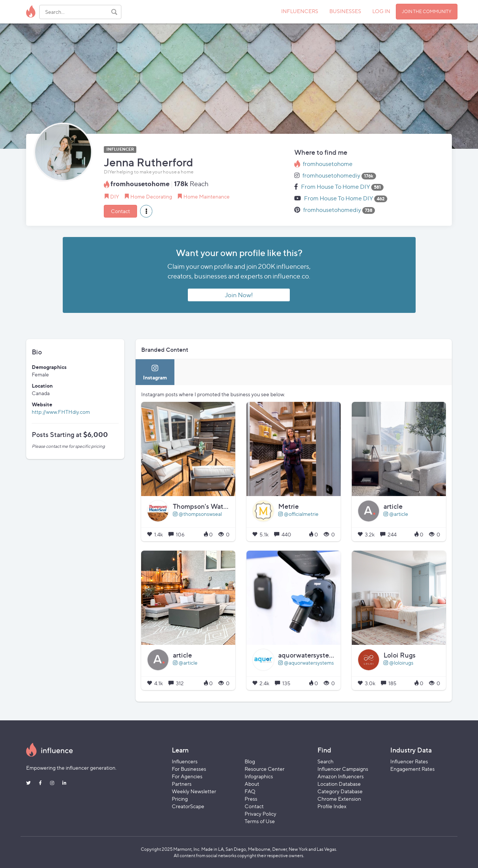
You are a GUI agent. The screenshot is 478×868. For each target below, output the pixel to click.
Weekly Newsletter (194, 791)
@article (396, 514)
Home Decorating (151, 196)
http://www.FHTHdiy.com (61, 412)
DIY (115, 196)
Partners (182, 784)
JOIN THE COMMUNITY (427, 11)
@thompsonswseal (197, 514)
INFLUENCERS (300, 11)
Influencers (185, 761)
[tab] (155, 372)
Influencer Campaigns (343, 769)
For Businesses (189, 769)
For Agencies (187, 776)
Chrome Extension (339, 799)
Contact (120, 211)
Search (325, 761)
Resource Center (265, 769)
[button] (146, 211)
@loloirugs (398, 663)
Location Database (339, 784)
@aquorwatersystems (306, 663)
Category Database (340, 791)
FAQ (250, 791)
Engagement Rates (412, 769)
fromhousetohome (328, 164)
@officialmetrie (298, 514)
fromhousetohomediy (331, 176)
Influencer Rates (409, 761)
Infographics (259, 776)
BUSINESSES (345, 11)
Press (251, 799)
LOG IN (381, 11)
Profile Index (332, 806)
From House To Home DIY (336, 187)
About (252, 784)
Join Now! (239, 295)
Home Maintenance (207, 196)
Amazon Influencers (341, 776)
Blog (250, 761)
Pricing (180, 799)
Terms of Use (260, 821)
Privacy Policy (260, 814)
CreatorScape (188, 806)
